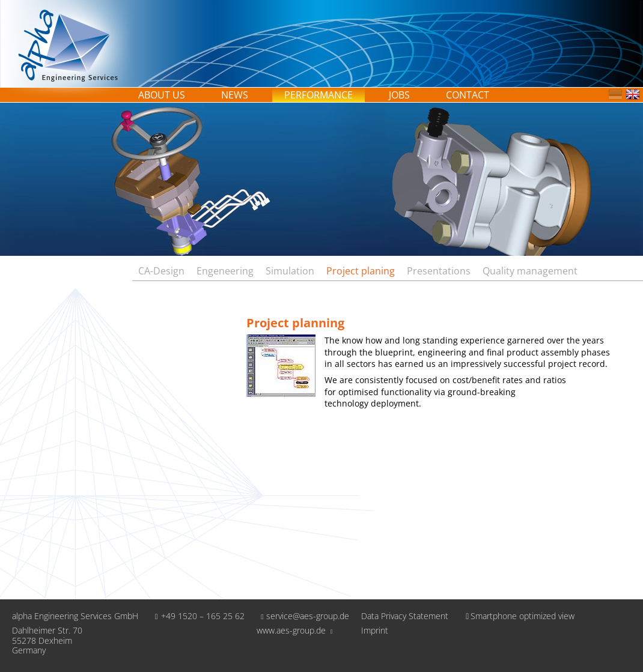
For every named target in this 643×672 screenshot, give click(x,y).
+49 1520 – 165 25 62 (197, 616)
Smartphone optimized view (517, 616)
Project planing (361, 271)
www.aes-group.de (295, 630)
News (235, 95)
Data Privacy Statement (405, 616)
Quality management (530, 271)
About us (162, 95)
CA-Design (161, 271)
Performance (318, 95)
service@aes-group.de (303, 616)
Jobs (399, 95)
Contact (468, 95)
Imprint (375, 631)
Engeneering (225, 271)
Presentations (439, 271)
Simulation (290, 271)
